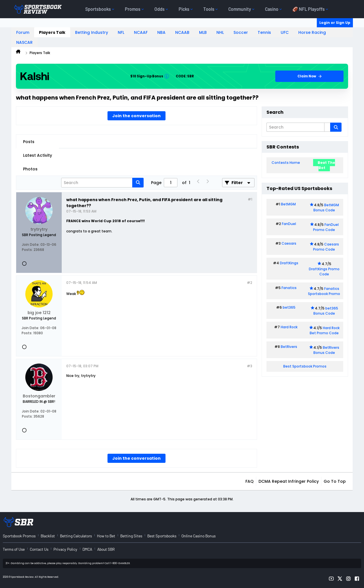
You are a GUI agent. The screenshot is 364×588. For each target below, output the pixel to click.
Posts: (27, 250)
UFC (285, 32)
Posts (29, 142)
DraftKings (289, 263)
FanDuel (289, 224)
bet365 (289, 307)
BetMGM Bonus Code (326, 208)
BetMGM (288, 204)
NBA (161, 32)
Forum (23, 32)
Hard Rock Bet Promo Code (325, 330)
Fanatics (289, 288)
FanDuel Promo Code (326, 227)
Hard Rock (289, 327)
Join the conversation (136, 116)
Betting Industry (92, 32)
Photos (30, 169)
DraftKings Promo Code (324, 272)
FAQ (250, 481)
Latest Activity (38, 155)
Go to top (335, 481)
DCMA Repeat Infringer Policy (289, 481)
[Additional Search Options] (327, 127)
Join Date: (31, 245)
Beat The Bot (326, 165)
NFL (121, 32)
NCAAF (141, 32)
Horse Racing (312, 32)
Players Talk (52, 32)
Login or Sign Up (335, 23)
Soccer (241, 32)
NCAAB (182, 32)
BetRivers (289, 347)
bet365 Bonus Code (326, 311)
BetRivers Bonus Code (326, 350)
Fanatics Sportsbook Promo (324, 291)
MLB (203, 32)
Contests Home (286, 163)
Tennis (264, 32)
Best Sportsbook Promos (305, 366)
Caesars (289, 243)
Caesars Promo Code (326, 247)
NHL (220, 32)
